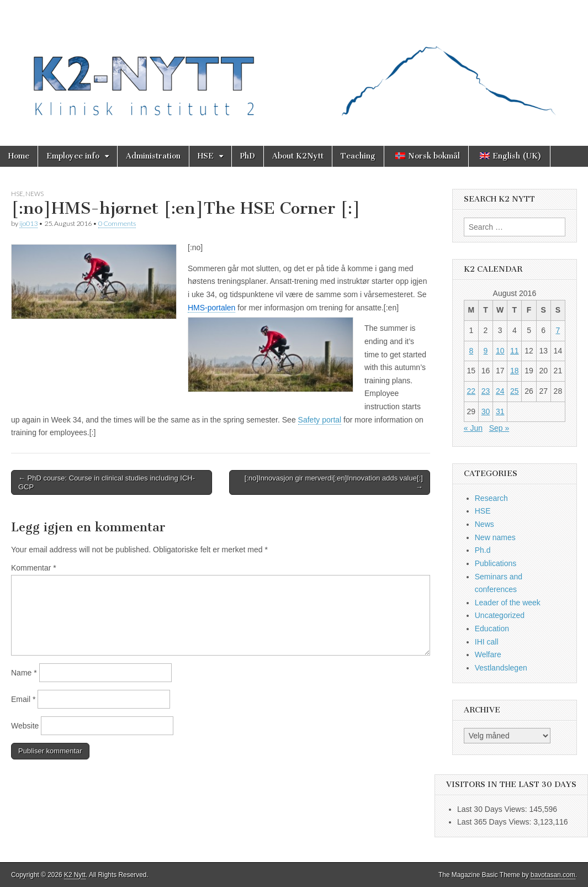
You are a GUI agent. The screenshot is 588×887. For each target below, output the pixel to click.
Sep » (499, 428)
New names (495, 537)
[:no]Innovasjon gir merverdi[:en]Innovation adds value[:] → (334, 482)
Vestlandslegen (501, 668)
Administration (153, 156)
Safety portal (320, 420)
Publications (496, 563)
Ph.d (483, 550)
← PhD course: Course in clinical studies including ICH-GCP (107, 482)
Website (25, 726)
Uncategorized (500, 615)
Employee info (73, 156)
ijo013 (28, 223)
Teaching (358, 156)
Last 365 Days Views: (495, 822)
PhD (248, 156)
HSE (206, 156)
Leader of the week (508, 603)
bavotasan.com (553, 875)
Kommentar (34, 568)
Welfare (488, 654)
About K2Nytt (298, 156)
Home (19, 156)
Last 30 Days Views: (493, 809)
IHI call (487, 642)
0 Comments (117, 223)
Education (492, 629)
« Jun (473, 428)
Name (24, 673)
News (35, 194)
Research (491, 498)
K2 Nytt (75, 875)
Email (23, 699)
